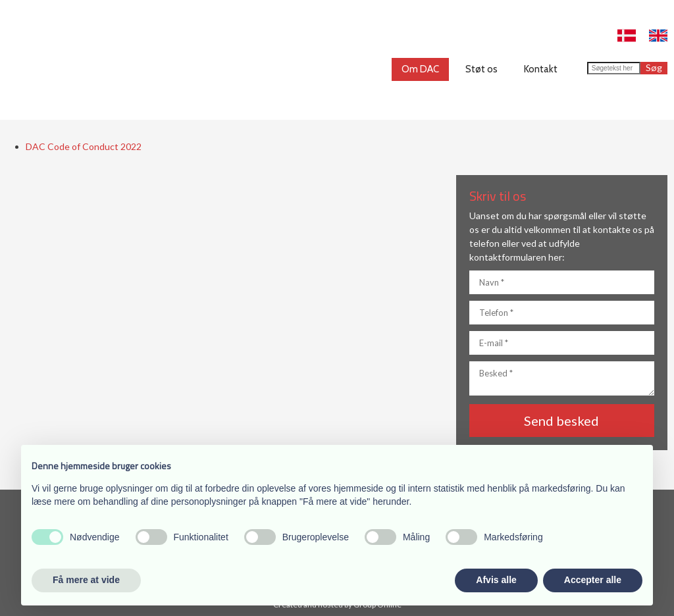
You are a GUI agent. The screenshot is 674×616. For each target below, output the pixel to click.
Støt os (481, 69)
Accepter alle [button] (593, 580)
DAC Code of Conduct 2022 (84, 146)
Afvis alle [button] (496, 580)
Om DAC (420, 69)
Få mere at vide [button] (86, 580)
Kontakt (541, 69)
